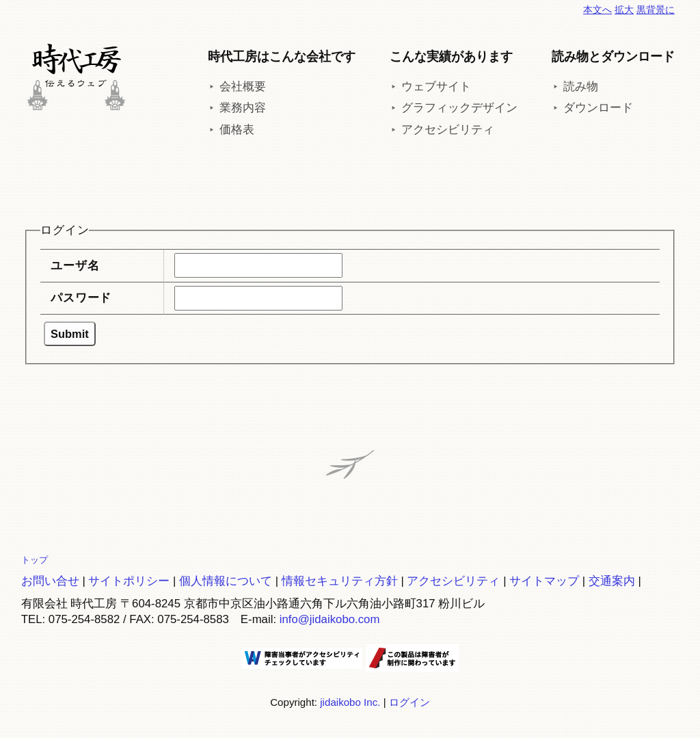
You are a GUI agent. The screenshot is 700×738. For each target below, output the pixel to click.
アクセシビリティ (448, 130)
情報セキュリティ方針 (340, 581)
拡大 (624, 10)
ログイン (409, 702)
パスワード (81, 298)
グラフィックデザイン (459, 108)
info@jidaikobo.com (330, 619)
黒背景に (656, 10)
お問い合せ (50, 581)
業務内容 (243, 108)
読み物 (581, 87)
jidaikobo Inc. (350, 702)
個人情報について (226, 581)
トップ (35, 560)
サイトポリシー (129, 581)
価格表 (237, 130)
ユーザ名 (75, 266)
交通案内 (612, 581)
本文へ (597, 10)
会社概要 (243, 87)
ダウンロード (598, 108)
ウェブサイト (436, 87)
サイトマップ (544, 581)
